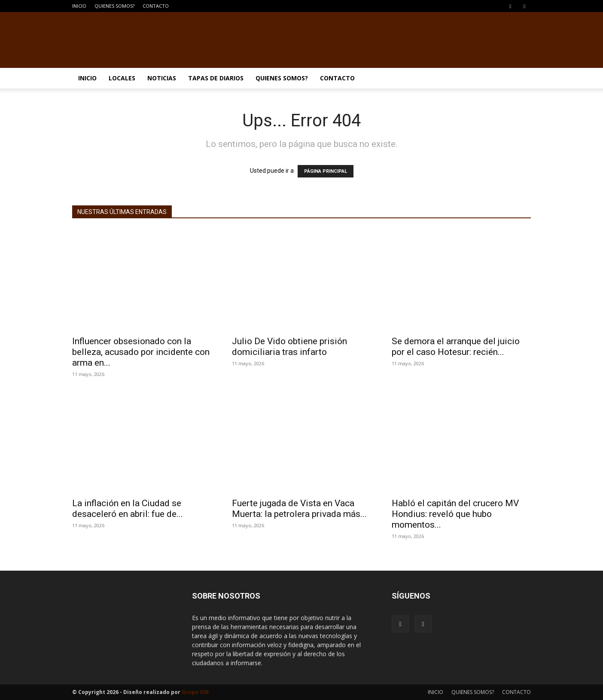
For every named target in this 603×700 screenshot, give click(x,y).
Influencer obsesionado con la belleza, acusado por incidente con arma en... (141, 352)
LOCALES (122, 78)
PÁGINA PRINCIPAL (326, 171)
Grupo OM (195, 692)
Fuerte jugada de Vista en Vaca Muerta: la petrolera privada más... (299, 509)
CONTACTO (156, 6)
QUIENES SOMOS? (114, 6)
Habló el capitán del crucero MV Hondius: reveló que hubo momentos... (455, 514)
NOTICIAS (162, 78)
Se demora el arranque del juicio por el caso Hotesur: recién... (456, 347)
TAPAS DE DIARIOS (216, 78)
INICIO (79, 6)
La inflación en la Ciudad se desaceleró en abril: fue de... (128, 509)
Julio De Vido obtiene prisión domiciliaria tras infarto (289, 347)
